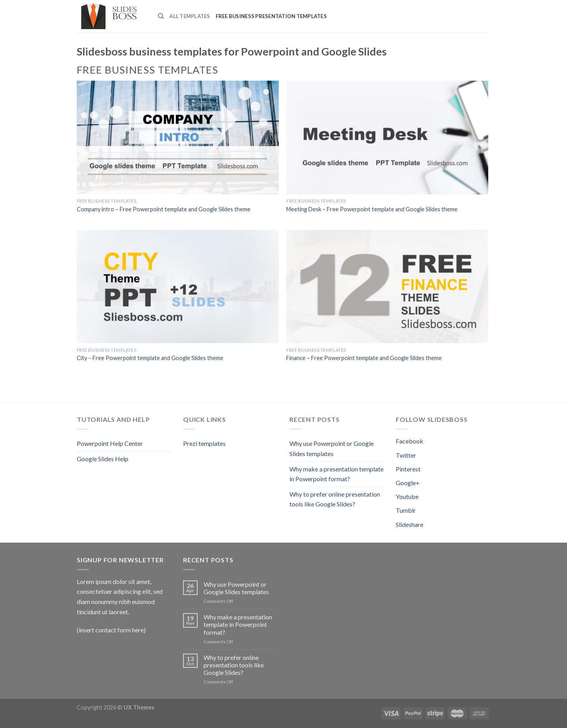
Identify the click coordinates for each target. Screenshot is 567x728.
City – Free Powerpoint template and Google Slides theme (150, 358)
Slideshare (409, 524)
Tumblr (406, 510)
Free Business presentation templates (271, 16)
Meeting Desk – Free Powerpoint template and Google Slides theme (372, 209)
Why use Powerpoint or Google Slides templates (332, 448)
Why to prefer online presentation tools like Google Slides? (335, 499)
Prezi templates (204, 443)
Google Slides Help (103, 459)
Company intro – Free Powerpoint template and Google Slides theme (164, 209)
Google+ (408, 483)
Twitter (406, 455)
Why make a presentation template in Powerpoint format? (336, 474)
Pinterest (408, 469)
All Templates (190, 16)
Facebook (409, 441)
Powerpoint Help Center (110, 443)
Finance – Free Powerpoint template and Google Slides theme (364, 358)
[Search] (161, 16)
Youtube (407, 496)
